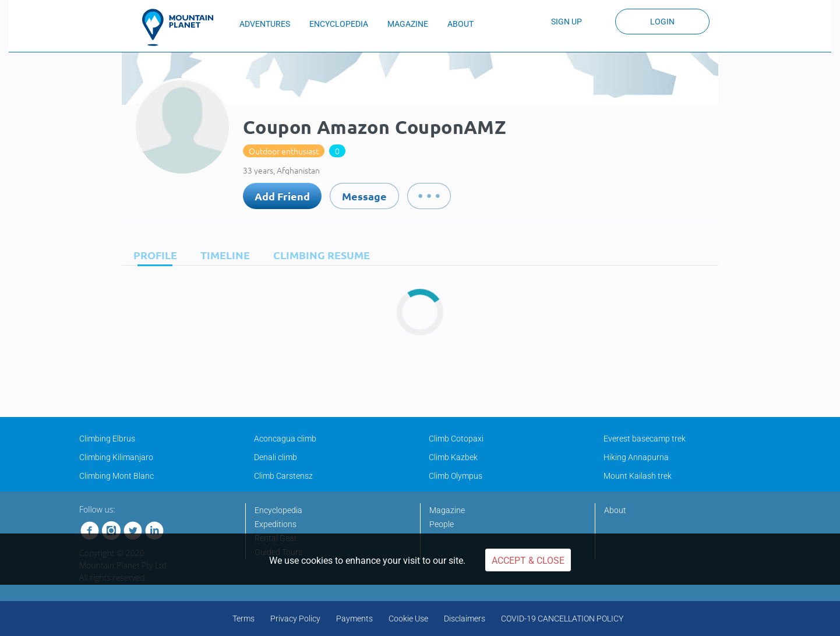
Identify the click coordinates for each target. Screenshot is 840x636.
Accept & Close (528, 561)
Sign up (567, 22)
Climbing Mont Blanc (117, 476)
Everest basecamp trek (645, 439)
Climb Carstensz (283, 476)
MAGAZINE (408, 24)
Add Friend (282, 196)
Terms (243, 619)
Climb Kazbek (453, 457)
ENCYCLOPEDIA (339, 24)
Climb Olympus (456, 476)
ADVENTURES (265, 24)
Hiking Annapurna (636, 457)
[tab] (152, 255)
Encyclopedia (278, 510)
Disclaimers (465, 619)
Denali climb (276, 457)
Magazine (447, 510)
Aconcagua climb (285, 439)
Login (662, 22)
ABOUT (460, 24)
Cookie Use (408, 619)
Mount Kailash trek (638, 476)
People (442, 524)
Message (364, 196)
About (615, 510)
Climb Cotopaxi (456, 439)
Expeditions (276, 524)
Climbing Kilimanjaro (116, 457)
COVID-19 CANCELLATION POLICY (562, 619)
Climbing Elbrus (107, 439)
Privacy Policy (295, 619)
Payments (354, 619)
